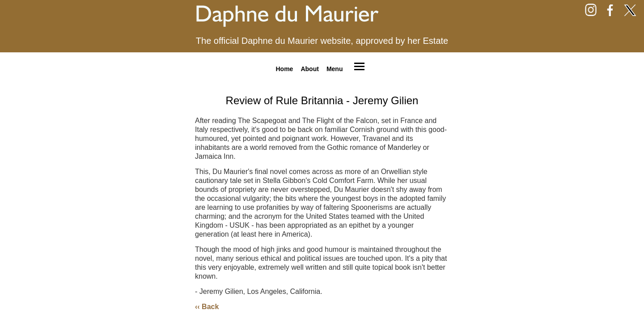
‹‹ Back (207, 307)
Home (284, 68)
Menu (335, 68)
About (309, 68)
